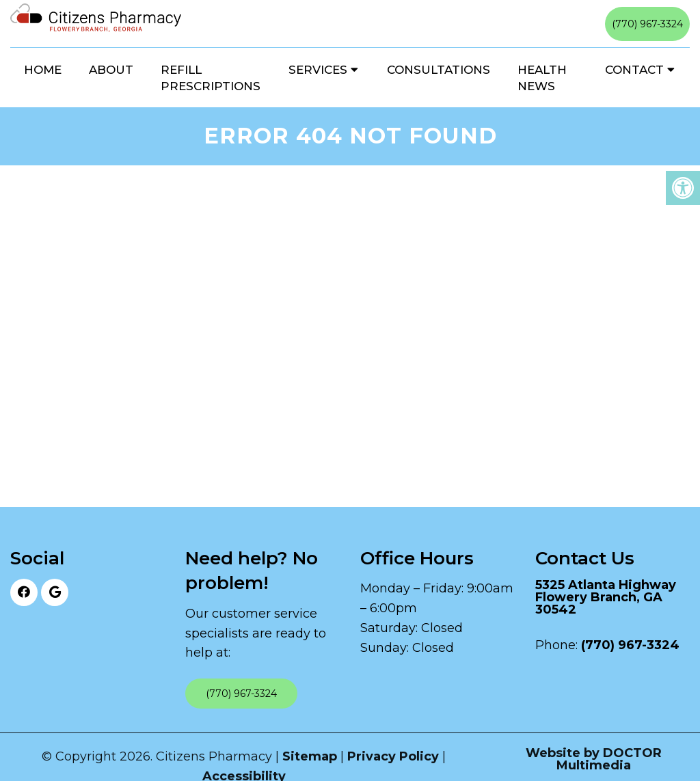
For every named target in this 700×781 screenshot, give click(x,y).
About (111, 70)
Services (318, 70)
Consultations (439, 70)
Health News (542, 78)
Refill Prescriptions (211, 78)
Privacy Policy (393, 756)
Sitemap (310, 756)
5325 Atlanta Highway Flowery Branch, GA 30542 (606, 597)
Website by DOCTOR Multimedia (594, 759)
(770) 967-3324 (647, 24)
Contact (634, 70)
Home (43, 70)
